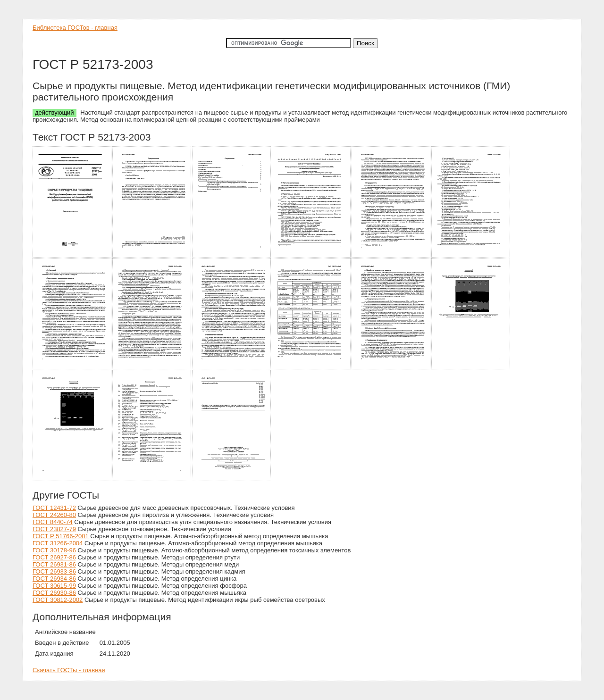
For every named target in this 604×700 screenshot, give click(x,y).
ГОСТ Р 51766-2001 (61, 536)
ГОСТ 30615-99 (54, 586)
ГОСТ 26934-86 (54, 579)
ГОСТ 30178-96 (54, 550)
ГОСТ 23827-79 (54, 529)
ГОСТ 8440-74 (53, 522)
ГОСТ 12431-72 (54, 508)
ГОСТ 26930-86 (54, 593)
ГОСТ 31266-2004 (58, 543)
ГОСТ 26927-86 (54, 557)
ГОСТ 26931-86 (54, 564)
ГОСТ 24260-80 (54, 515)
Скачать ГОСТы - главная (69, 670)
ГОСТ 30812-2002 (58, 600)
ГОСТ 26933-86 (54, 571)
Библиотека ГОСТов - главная (75, 28)
